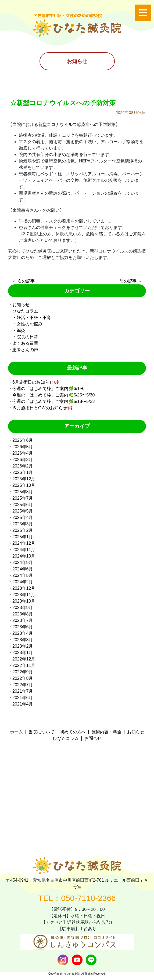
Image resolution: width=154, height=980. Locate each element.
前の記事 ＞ (131, 281)
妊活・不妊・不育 (34, 318)
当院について (41, 732)
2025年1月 (23, 537)
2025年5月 (23, 511)
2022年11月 (24, 665)
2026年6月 (23, 440)
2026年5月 (23, 447)
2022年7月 (23, 685)
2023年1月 (23, 653)
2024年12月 (24, 543)
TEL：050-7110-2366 (77, 898)
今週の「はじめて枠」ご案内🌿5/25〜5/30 (53, 395)
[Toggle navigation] (143, 13)
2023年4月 (23, 633)
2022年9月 (23, 672)
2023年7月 (23, 620)
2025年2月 (23, 530)
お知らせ (21, 305)
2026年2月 (23, 466)
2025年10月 (24, 485)
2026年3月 (23, 460)
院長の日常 (27, 337)
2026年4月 (23, 453)
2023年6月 (23, 627)
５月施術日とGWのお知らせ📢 (42, 408)
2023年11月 (24, 595)
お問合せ (93, 738)
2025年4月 (23, 517)
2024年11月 (24, 550)
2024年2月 (23, 582)
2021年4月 (23, 704)
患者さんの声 (25, 350)
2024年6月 (23, 569)
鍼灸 (21, 330)
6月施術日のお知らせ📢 (36, 382)
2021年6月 (23, 698)
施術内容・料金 (106, 732)
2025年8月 (23, 492)
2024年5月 (23, 575)
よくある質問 (25, 343)
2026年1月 (23, 472)
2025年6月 (23, 505)
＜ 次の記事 (23, 281)
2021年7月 (23, 691)
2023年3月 (23, 640)
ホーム (16, 732)
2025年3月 (23, 524)
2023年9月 (23, 608)
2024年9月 (23, 563)
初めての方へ (73, 732)
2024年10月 (24, 556)
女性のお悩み (30, 324)
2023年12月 (24, 588)
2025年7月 (23, 498)
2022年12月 (24, 659)
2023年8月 (23, 614)
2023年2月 (23, 646)
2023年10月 (24, 601)
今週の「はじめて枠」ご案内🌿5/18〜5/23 (53, 401)
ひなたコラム (25, 311)
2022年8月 (23, 678)
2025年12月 (24, 479)
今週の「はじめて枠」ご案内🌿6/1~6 (48, 389)
